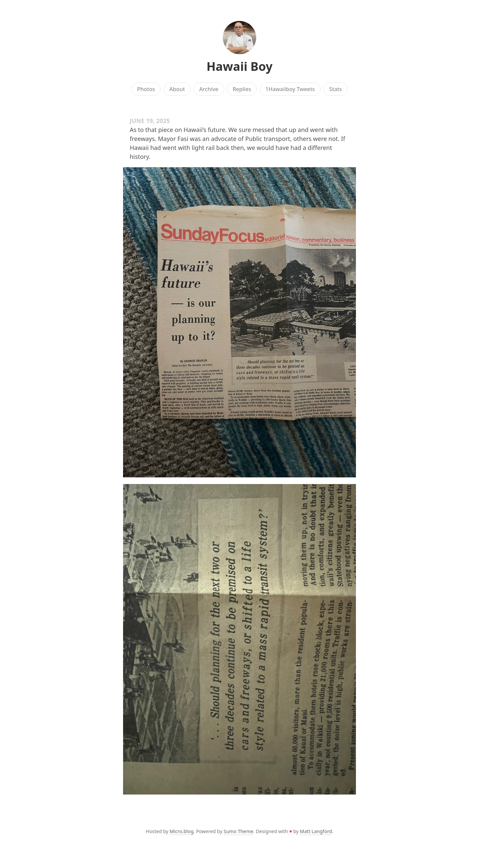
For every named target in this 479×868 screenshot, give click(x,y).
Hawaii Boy (240, 66)
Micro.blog (182, 831)
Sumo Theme (238, 831)
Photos (146, 89)
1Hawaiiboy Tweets (290, 89)
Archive (209, 89)
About (177, 89)
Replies (242, 89)
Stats (336, 89)
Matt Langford (316, 831)
